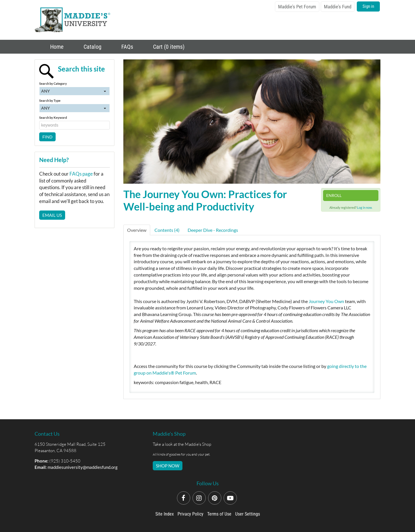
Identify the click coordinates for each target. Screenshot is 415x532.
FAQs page (81, 174)
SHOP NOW (168, 466)
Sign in (368, 6)
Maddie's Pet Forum (297, 7)
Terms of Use (219, 514)
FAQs (127, 47)
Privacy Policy (190, 514)
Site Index (165, 514)
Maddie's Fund (338, 7)
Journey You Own (326, 301)
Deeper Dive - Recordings (213, 230)
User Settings (248, 514)
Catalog (92, 47)
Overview (137, 230)
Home (56, 47)
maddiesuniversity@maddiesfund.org (83, 467)
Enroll (334, 195)
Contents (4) (167, 230)
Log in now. (365, 207)
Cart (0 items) (168, 47)
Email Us (52, 215)
